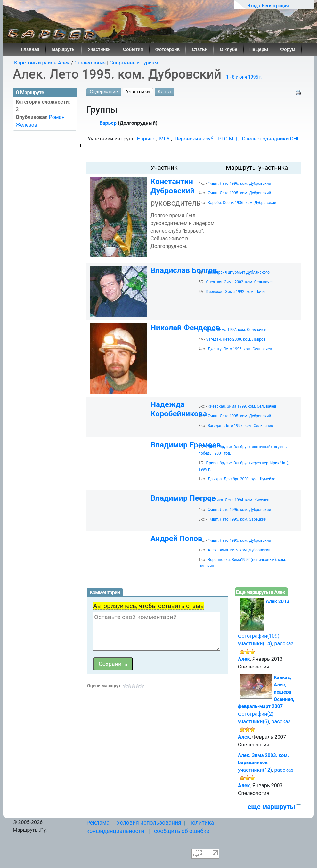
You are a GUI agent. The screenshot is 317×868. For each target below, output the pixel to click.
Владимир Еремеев (186, 445)
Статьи (200, 49)
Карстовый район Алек (42, 63)
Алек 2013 (277, 601)
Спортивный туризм (134, 63)
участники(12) (255, 770)
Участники (99, 49)
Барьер (108, 123)
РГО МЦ (228, 139)
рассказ (284, 644)
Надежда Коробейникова (179, 409)
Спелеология (90, 63)
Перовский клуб (194, 139)
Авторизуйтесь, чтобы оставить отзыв (149, 606)
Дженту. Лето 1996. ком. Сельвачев (240, 349)
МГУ (164, 139)
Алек (244, 659)
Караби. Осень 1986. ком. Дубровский (242, 203)
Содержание (104, 92)
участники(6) (253, 722)
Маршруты (64, 49)
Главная (30, 49)
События (133, 49)
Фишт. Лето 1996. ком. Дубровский (240, 183)
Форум (288, 49)
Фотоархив (168, 49)
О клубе (228, 49)
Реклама (98, 823)
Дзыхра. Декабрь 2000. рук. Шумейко (242, 479)
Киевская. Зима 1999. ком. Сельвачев (242, 406)
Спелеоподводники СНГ (271, 139)
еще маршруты (272, 807)
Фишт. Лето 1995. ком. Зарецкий (237, 519)
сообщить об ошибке (182, 831)
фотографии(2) (256, 714)
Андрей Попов (176, 539)
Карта (164, 92)
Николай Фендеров (185, 328)
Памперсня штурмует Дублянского (238, 272)
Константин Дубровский (172, 186)
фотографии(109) (259, 636)
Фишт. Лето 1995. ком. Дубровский (240, 193)
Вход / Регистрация (268, 6)
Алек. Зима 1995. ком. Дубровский (239, 550)
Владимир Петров (183, 498)
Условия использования (149, 823)
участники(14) (255, 644)
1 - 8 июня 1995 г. (244, 77)
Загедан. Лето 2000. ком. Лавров (236, 339)
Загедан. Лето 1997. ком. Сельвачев (240, 426)
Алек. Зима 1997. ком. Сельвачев (236, 330)
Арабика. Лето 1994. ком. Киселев (239, 500)
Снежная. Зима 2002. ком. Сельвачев (240, 282)
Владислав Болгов (184, 270)
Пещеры (259, 49)
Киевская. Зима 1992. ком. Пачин (236, 292)
